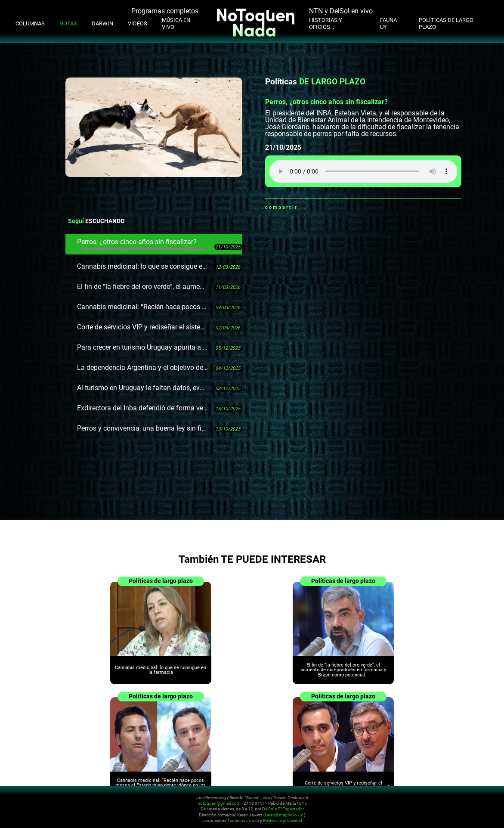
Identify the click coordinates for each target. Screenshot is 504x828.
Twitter (326, 207)
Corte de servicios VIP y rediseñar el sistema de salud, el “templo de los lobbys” (142, 327)
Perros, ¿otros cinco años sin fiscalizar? (141, 244)
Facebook (315, 207)
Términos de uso (243, 821)
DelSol (268, 809)
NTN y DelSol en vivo (341, 11)
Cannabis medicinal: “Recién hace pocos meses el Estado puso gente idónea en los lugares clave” (142, 307)
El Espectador (291, 809)
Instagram (441, 803)
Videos (138, 23)
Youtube (451, 803)
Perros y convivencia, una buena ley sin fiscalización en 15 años (142, 428)
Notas (68, 23)
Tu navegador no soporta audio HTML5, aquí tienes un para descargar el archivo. (363, 171)
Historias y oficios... (326, 23)
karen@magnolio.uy (284, 815)
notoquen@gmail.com (219, 803)
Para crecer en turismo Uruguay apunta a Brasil (142, 347)
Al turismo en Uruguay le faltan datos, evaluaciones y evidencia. (142, 388)
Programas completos (165, 11)
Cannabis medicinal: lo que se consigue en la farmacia (142, 266)
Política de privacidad (283, 821)
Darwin (102, 23)
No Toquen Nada (58, 808)
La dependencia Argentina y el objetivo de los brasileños (142, 367)
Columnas (30, 23)
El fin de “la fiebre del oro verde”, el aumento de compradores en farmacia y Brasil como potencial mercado (142, 287)
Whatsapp (304, 207)
